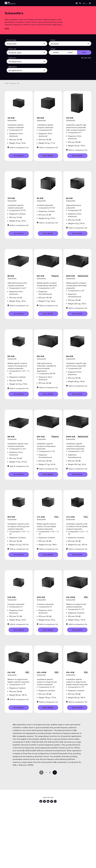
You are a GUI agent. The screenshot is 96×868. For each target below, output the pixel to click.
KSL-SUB (11, 672)
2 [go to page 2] (50, 772)
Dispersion (12, 58)
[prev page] (41, 772)
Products (13, 83)
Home (7, 83)
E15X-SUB (41, 597)
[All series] (71, 43)
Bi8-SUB (11, 437)
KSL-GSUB (71, 597)
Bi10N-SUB (71, 437)
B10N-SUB (70, 276)
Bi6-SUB (70, 356)
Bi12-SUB (11, 517)
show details (19, 156)
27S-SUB (11, 198)
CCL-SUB (41, 517)
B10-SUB (40, 276)
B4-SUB (40, 198)
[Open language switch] (85, 3)
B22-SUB (40, 356)
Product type (11, 40)
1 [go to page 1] (46, 772)
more (7, 28)
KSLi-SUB (70, 672)
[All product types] (27, 43)
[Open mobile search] (80, 3)
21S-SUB (70, 118)
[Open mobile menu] (90, 3)
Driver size (12, 49)
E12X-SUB (12, 597)
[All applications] (28, 70)
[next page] (55, 772)
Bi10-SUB (41, 437)
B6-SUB (69, 198)
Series (53, 40)
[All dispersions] (28, 61)
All (18, 83)
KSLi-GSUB (42, 672)
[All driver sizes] (28, 52)
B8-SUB (11, 276)
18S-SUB (40, 118)
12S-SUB (11, 118)
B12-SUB (11, 356)
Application (13, 67)
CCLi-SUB (70, 517)
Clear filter (86, 58)
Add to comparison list (18, 148)
